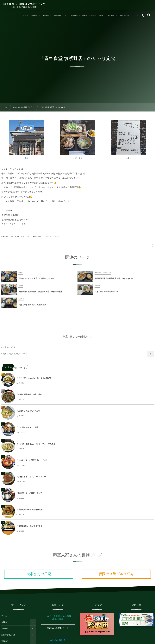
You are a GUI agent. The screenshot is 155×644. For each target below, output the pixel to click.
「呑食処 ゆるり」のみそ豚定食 (30, 510)
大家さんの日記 (39, 574)
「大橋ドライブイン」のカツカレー (31, 477)
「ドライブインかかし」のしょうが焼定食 (34, 378)
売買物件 (5, 622)
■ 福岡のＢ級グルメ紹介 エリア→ (15, 354)
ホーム (4, 616)
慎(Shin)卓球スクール (58, 628)
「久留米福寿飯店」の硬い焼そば (30, 394)
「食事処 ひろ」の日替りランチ (30, 526)
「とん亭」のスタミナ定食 (28, 427)
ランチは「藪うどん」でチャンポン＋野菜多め (36, 444)
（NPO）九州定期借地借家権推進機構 (58, 618)
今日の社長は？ (58, 640)
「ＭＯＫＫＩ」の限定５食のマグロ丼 (32, 460)
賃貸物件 (5, 629)
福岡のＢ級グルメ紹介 (116, 574)
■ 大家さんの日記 (8, 347)
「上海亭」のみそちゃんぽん (28, 411)
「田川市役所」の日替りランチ (29, 493)
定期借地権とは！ (8, 635)
